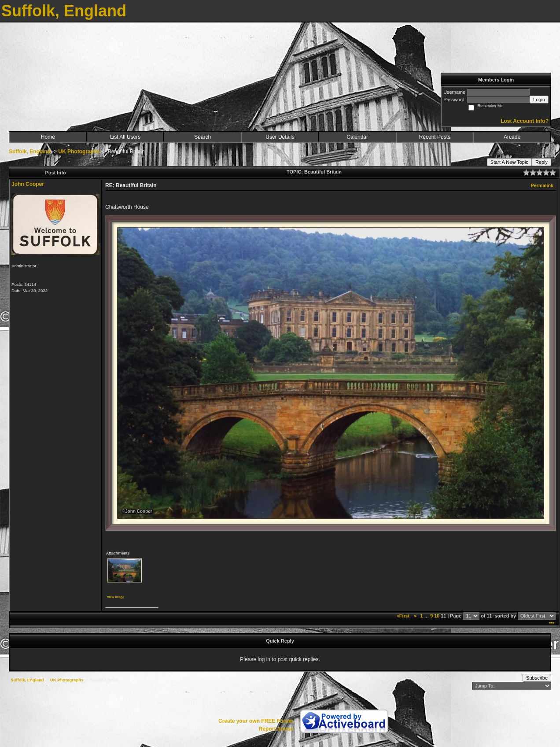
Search (203, 137)
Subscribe (537, 678)
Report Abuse (276, 729)
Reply (542, 162)
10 (437, 616)
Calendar (357, 137)
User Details (280, 137)
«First (404, 616)
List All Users (125, 137)
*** (551, 624)
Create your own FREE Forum (256, 721)
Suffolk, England (30, 152)
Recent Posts (435, 137)
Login (539, 100)
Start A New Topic (509, 162)
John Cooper (28, 184)
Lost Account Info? (525, 121)
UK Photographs (79, 152)
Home (48, 137)
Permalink (542, 185)
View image (116, 597)
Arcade (512, 137)
